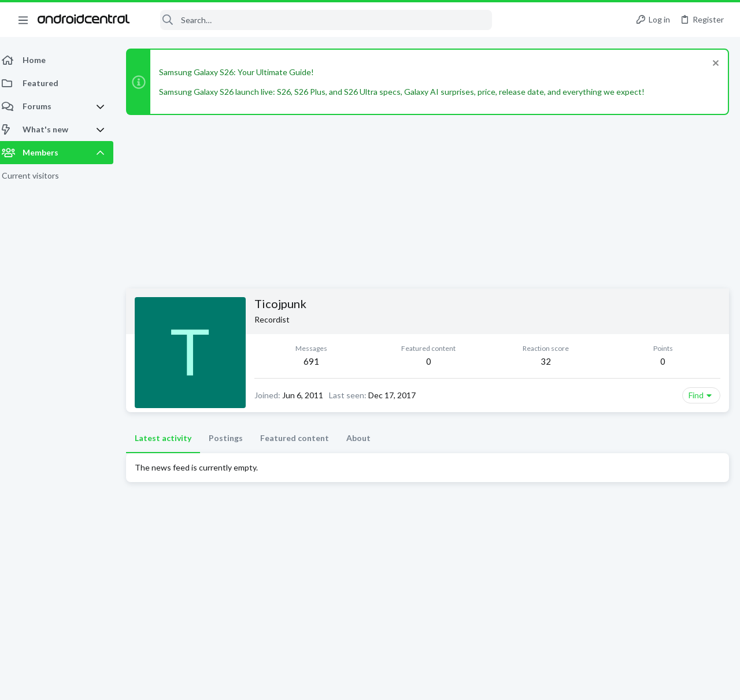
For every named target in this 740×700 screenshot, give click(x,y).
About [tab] (365, 438)
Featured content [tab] (301, 438)
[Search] (319, 20)
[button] (23, 20)
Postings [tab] (233, 438)
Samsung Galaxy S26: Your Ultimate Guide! (243, 72)
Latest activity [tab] (170, 438)
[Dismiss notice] (714, 64)
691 (318, 361)
